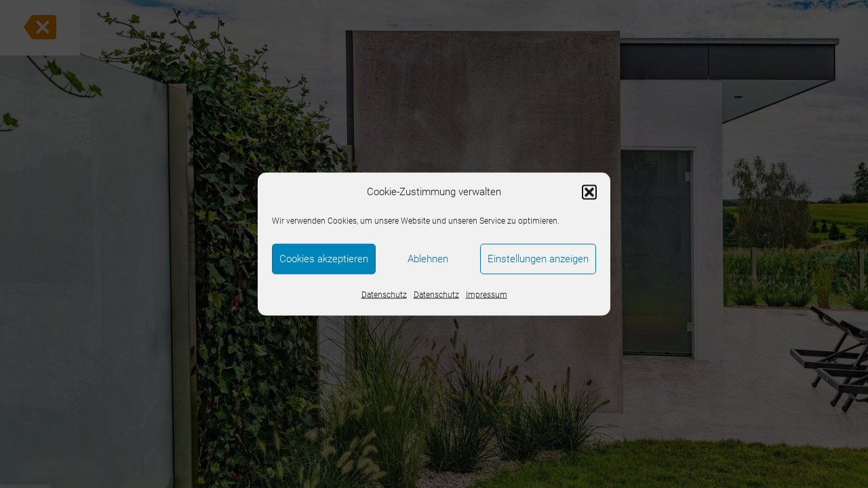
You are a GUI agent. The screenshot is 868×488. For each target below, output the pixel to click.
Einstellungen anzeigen (538, 259)
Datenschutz (384, 294)
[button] (589, 192)
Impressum (487, 294)
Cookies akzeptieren (324, 259)
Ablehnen (428, 259)
